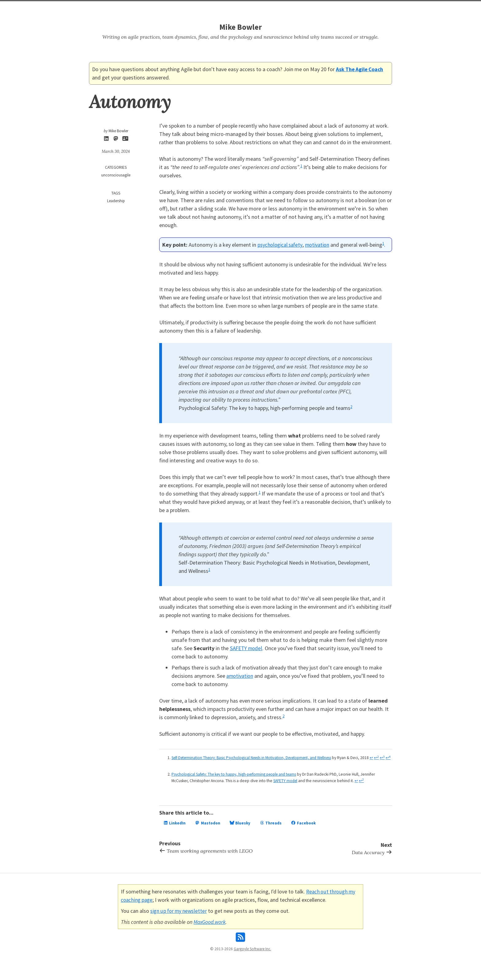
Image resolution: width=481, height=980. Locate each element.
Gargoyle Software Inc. (252, 954)
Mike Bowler (240, 27)
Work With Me (259, 8)
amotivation (240, 676)
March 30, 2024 (116, 152)
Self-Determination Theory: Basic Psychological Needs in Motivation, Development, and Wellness (256, 758)
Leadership (116, 201)
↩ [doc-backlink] (183, 764)
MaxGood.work (211, 927)
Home (214, 8)
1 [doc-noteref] (301, 166)
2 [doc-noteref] (351, 406)
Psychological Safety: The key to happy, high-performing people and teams (237, 780)
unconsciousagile (116, 175)
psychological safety (281, 245)
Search (232, 8)
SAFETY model (247, 648)
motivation (319, 245)
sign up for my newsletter (180, 916)
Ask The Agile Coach (361, 69)
